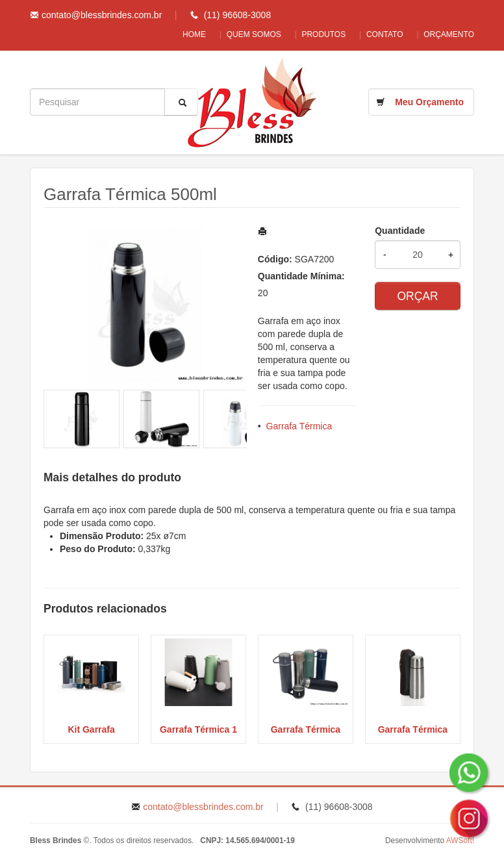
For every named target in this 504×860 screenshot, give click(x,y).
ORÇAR (417, 296)
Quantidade (400, 231)
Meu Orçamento (429, 102)
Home (173, 34)
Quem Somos (238, 34)
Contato (380, 34)
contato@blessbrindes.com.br (102, 15)
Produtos (313, 34)
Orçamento (449, 34)
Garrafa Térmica (299, 426)
